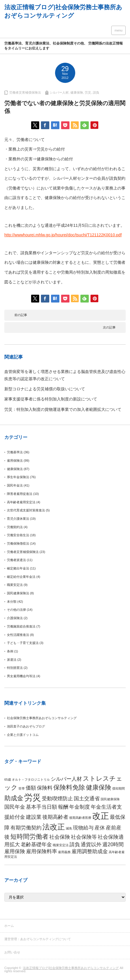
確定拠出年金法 (18, 568)
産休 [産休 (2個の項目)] (100, 828)
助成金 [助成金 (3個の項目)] (14, 798)
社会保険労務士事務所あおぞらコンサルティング (42, 718)
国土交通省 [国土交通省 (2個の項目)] (87, 799)
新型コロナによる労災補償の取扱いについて (45, 389)
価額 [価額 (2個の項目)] (31, 788)
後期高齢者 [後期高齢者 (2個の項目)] (55, 817)
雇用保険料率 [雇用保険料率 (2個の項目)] (42, 851)
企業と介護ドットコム (23, 735)
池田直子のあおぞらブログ (26, 726)
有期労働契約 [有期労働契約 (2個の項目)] (26, 828)
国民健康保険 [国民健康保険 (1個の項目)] (110, 799)
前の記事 (21, 315)
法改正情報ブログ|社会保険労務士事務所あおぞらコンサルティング (71, 968)
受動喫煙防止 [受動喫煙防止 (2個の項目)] (57, 799)
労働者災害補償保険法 (25, 92)
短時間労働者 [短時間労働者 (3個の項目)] (29, 837)
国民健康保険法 (18, 593)
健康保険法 (15, 469)
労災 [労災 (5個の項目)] (33, 797)
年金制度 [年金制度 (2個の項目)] (80, 807)
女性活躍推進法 (18, 635)
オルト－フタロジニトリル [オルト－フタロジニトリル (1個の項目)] (31, 779)
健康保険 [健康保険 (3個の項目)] (99, 787)
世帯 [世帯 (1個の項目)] (22, 788)
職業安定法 (15, 585)
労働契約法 (15, 527)
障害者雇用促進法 (20, 494)
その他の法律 (16, 610)
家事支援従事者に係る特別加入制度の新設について (51, 399)
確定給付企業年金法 (21, 577)
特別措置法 (15, 668)
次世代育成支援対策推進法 (26, 510)
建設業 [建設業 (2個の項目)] (34, 817)
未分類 (12, 602)
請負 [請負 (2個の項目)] (75, 844)
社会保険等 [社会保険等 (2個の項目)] (84, 837)
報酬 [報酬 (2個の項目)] (63, 807)
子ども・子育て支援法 (23, 643)
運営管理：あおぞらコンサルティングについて (38, 939)
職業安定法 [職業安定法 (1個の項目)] (61, 845)
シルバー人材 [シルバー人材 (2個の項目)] (66, 779)
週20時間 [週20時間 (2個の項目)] (113, 844)
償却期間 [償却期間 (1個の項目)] (118, 788)
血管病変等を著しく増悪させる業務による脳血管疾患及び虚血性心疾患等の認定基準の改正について (65, 375)
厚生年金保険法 (18, 477)
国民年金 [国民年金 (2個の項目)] (15, 807)
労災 (88, 92)
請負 (96, 92)
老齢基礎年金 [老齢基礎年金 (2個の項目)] (36, 844)
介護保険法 (15, 618)
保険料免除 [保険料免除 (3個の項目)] (69, 787)
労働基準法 (15, 452)
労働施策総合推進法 (21, 626)
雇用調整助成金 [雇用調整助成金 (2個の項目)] (90, 851)
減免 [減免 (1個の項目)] (69, 828)
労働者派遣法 (16, 560)
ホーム (9, 926)
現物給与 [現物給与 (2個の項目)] (83, 828)
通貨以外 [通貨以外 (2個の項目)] (91, 844)
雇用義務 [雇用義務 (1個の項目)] (64, 852)
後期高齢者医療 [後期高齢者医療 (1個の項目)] (80, 818)
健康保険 (77, 92)
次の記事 (109, 327)
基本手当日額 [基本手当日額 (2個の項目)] (42, 807)
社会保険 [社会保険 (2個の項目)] (60, 837)
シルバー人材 (59, 92)
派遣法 (12, 660)
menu (118, 30)
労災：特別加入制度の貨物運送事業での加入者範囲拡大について (63, 409)
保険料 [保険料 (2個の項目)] (45, 788)
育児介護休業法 (18, 519)
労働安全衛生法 (18, 535)
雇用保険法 (15, 461)
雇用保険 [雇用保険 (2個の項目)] (15, 851)
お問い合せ (12, 952)
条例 (10, 651)
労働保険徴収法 (18, 543)
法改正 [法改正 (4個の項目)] (54, 827)
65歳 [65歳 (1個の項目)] (8, 779)
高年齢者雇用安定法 (21, 502)
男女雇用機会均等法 (21, 676)
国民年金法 (15, 485)
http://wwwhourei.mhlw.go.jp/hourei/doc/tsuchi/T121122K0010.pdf (63, 235)
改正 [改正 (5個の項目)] (101, 816)
